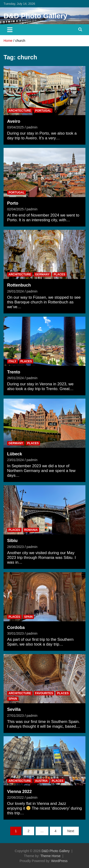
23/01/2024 (15, 460)
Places (59, 274)
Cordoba (16, 627)
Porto (13, 203)
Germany (42, 274)
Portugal (43, 111)
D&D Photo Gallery (35, 16)
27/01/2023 (15, 716)
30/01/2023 (15, 633)
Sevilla (14, 709)
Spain (28, 617)
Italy (12, 361)
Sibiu (12, 541)
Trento (14, 372)
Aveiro (14, 121)
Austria (41, 781)
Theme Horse (50, 856)
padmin (32, 127)
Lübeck (15, 454)
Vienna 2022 (19, 792)
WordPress (59, 861)
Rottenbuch (19, 285)
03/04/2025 (15, 127)
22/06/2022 (15, 797)
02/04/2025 (15, 209)
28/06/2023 (15, 547)
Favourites (44, 693)
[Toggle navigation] (10, 30)
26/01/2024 (15, 291)
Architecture (20, 111)
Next (71, 831)
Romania (31, 530)
